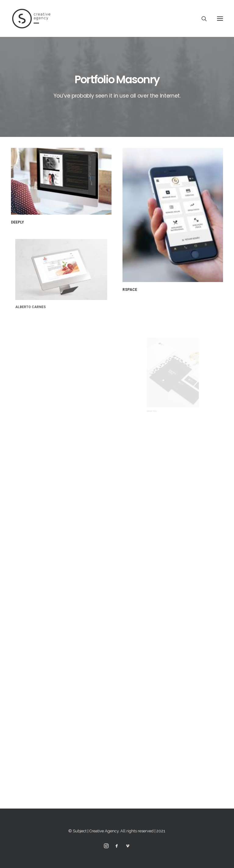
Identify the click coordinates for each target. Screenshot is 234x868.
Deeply (18, 222)
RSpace (130, 289)
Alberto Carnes (40, 297)
